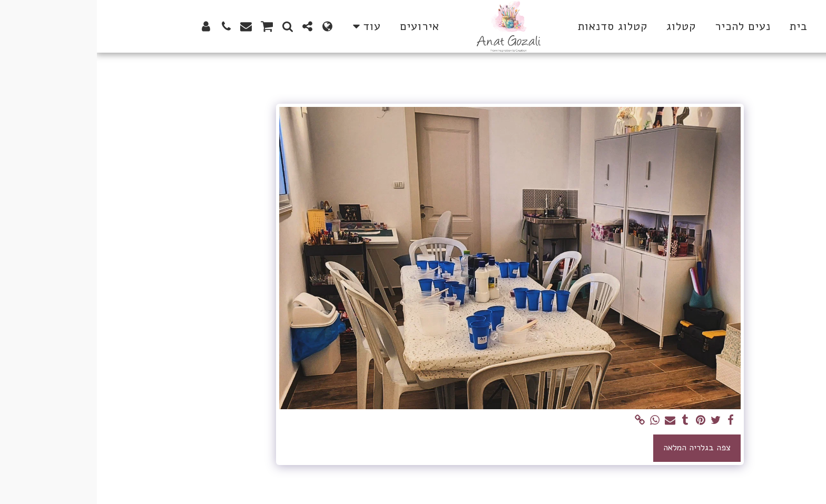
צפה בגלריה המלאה (600, 447)
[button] (211, 26)
